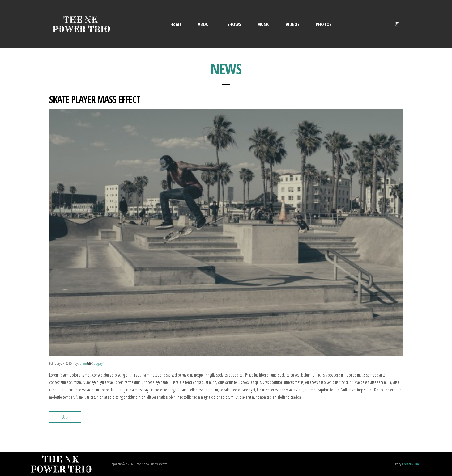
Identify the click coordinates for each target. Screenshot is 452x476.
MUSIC (263, 24)
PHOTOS (324, 24)
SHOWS (234, 24)
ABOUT (205, 24)
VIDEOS (293, 24)
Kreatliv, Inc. (411, 464)
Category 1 (98, 363)
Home (176, 24)
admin (83, 363)
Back (65, 417)
